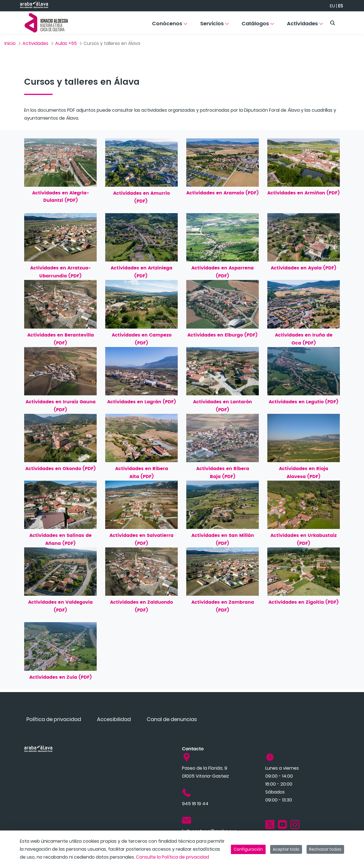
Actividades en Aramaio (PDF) (223, 193)
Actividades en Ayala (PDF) (304, 268)
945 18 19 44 (195, 804)
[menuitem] (170, 26)
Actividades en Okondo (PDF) (61, 469)
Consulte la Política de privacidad (172, 857)
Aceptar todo (286, 849)
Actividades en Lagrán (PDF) (142, 402)
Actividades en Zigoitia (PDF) (304, 602)
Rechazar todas (325, 849)
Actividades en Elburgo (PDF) (223, 335)
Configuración (248, 849)
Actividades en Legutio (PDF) (304, 402)
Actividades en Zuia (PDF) (61, 677)
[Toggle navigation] (350, 21)
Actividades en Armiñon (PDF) (304, 193)
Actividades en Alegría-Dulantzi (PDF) (61, 197)
